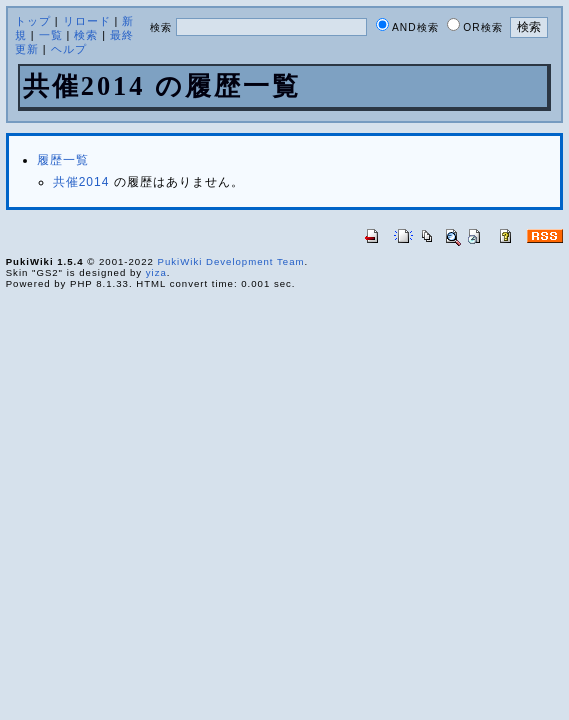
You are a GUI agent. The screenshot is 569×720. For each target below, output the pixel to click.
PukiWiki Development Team (231, 261)
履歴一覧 (63, 160)
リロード (87, 21)
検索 (86, 35)
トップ (33, 21)
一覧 (51, 35)
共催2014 (81, 182)
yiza (156, 272)
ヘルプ (69, 49)
